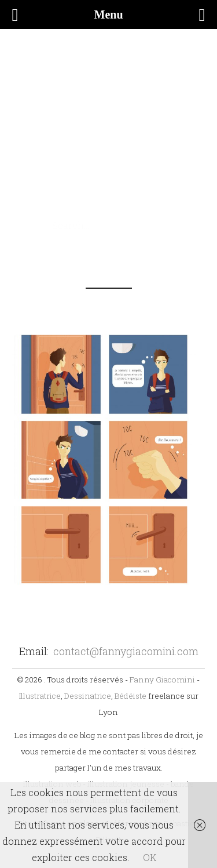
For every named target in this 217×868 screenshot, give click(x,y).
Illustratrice (40, 696)
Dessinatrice (88, 696)
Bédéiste (130, 696)
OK (150, 857)
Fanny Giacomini (162, 680)
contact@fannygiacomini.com (126, 651)
